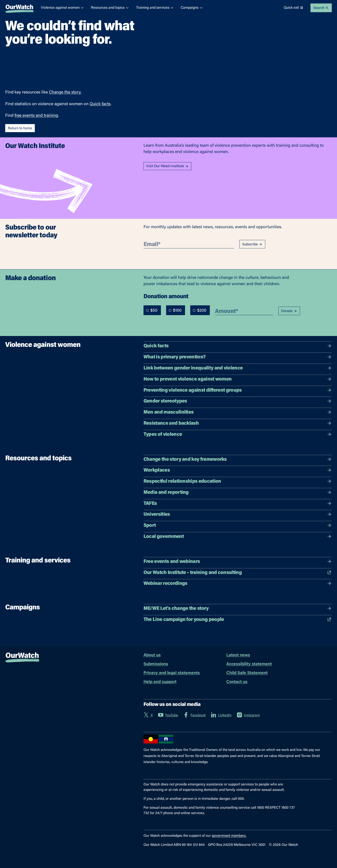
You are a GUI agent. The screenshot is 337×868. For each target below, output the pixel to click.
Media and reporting (238, 492)
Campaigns (192, 8)
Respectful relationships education (238, 481)
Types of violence (238, 434)
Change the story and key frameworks (238, 459)
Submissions (156, 664)
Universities (238, 514)
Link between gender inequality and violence (238, 368)
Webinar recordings (238, 584)
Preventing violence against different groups (238, 390)
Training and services (155, 8)
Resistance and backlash (238, 423)
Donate (289, 311)
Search (321, 8)
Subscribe (252, 244)
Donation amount (166, 296)
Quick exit (294, 8)
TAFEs (238, 504)
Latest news (238, 655)
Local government (238, 537)
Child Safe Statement (247, 673)
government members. (229, 836)
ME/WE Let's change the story (238, 609)
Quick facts (100, 104)
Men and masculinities (238, 412)
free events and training (36, 116)
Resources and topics (110, 8)
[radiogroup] (177, 310)
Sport (238, 525)
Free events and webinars (238, 562)
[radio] (147, 310)
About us (152, 655)
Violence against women (62, 8)
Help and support (160, 682)
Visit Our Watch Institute (167, 166)
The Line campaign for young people (238, 620)
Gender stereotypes (238, 401)
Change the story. (65, 92)
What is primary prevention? (238, 357)
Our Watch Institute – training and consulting (238, 573)
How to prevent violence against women (238, 379)
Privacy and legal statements (172, 673)
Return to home (20, 128)
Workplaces (238, 470)
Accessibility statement (249, 664)
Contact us (237, 682)
